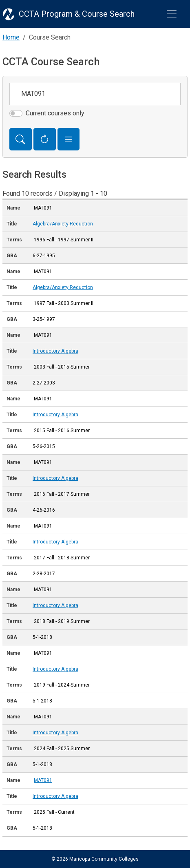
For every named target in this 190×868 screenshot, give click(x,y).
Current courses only (55, 113)
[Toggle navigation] (172, 14)
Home (11, 37)
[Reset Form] (45, 139)
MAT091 (43, 780)
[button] (69, 139)
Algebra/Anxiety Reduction (63, 224)
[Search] (21, 139)
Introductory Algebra (55, 351)
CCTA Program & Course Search (77, 14)
